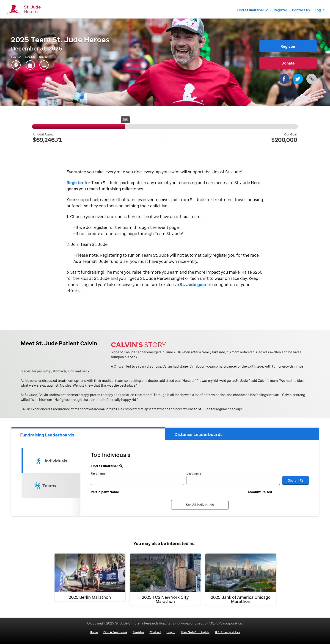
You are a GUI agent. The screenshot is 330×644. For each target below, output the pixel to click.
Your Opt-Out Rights (195, 632)
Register (280, 10)
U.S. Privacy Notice (228, 632)
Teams (45, 486)
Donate (288, 63)
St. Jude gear (193, 284)
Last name (194, 474)
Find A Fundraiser (115, 632)
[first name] (137, 480)
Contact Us (301, 10)
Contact (155, 632)
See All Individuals (200, 505)
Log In (171, 632)
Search (296, 480)
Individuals (52, 461)
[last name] (233, 480)
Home (94, 632)
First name (98, 474)
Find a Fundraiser (253, 10)
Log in (320, 10)
